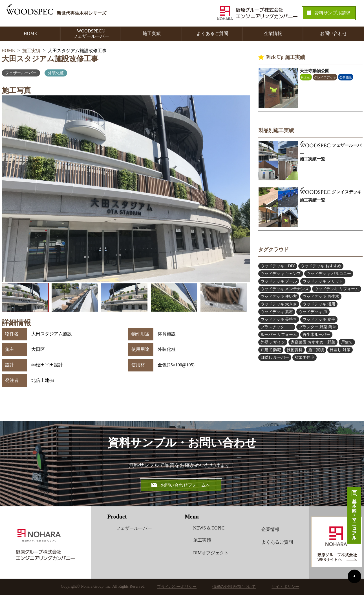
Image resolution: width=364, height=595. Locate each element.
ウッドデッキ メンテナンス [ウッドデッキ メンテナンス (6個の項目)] (285, 289)
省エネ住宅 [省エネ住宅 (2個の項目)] (305, 357)
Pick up (306, 77)
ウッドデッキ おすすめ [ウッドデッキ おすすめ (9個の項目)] (321, 266)
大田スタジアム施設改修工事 (50, 59)
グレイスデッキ (325, 77)
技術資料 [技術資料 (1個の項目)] (295, 350)
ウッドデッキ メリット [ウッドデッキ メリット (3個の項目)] (323, 281)
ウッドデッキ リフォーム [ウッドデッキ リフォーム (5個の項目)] (337, 289)
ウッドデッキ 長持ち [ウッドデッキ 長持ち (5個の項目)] (279, 319)
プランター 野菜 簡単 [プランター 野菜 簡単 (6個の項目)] (317, 327)
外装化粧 (56, 73)
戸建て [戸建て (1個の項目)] (347, 342)
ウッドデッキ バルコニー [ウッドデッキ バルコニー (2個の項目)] (329, 274)
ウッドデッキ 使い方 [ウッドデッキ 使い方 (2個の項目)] (279, 297)
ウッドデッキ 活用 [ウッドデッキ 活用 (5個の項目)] (319, 304)
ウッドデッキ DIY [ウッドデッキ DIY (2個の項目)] (278, 266)
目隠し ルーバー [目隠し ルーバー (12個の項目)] (275, 357)
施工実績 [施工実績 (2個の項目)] (316, 350)
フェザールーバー (21, 73)
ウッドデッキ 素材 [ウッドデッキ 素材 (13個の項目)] (277, 312)
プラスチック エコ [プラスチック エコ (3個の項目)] (277, 327)
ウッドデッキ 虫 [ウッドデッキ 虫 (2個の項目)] (313, 312)
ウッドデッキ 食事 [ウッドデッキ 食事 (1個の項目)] (319, 319)
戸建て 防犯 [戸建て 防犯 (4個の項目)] (271, 350)
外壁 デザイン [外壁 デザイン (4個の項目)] (273, 342)
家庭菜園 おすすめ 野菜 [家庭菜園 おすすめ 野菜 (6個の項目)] (313, 342)
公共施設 (346, 77)
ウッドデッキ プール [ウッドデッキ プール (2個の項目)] (279, 281)
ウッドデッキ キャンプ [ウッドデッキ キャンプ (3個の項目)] (281, 274)
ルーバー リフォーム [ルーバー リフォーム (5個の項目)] (279, 335)
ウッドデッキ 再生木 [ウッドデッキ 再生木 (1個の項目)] (321, 297)
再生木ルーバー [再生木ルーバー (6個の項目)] (316, 335)
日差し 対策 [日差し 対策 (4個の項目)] (340, 350)
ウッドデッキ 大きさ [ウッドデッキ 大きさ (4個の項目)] (279, 304)
